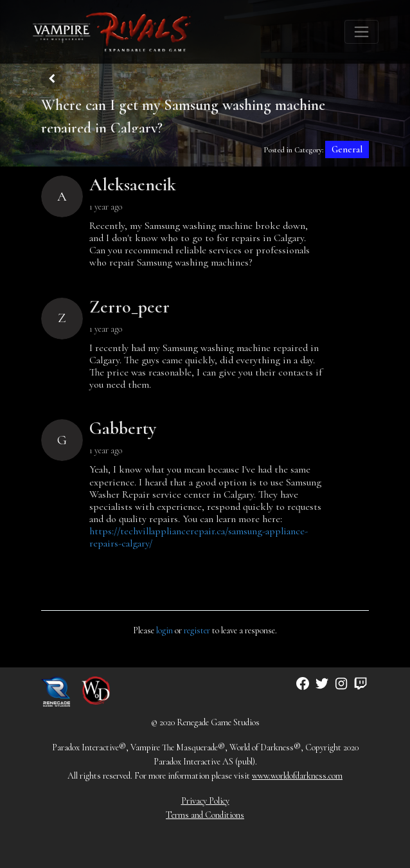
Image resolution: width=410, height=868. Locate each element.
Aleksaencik (133, 185)
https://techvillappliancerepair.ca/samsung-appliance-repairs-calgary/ (199, 537)
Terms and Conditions (205, 815)
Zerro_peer (129, 307)
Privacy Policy (205, 801)
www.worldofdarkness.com (297, 776)
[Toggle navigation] (361, 32)
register (197, 630)
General (347, 149)
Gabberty (123, 428)
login (165, 630)
